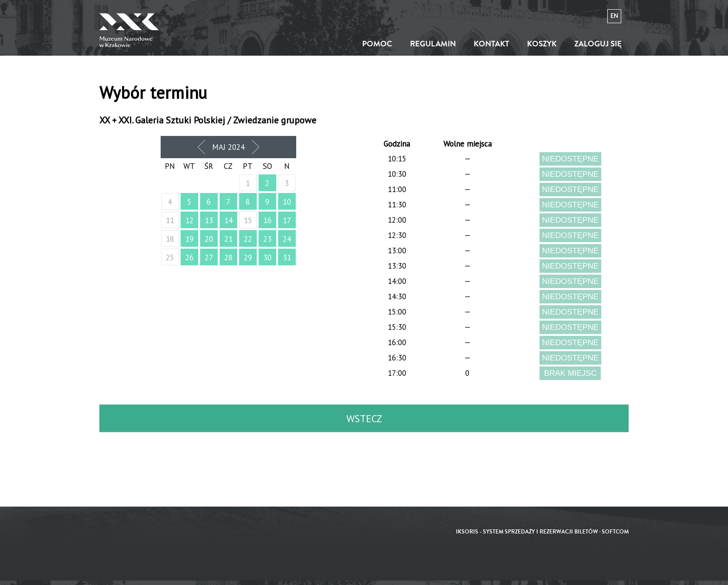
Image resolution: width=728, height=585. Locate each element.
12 (189, 220)
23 (267, 239)
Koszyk (542, 44)
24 (287, 239)
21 (228, 239)
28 (228, 257)
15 (248, 220)
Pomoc (377, 44)
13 (209, 220)
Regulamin (433, 44)
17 (287, 220)
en (614, 16)
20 (209, 239)
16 (267, 220)
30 (267, 257)
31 (287, 257)
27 (209, 257)
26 (189, 257)
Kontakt (491, 44)
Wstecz (364, 418)
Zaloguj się (598, 44)
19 (189, 239)
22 (248, 239)
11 (170, 220)
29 (248, 257)
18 (170, 239)
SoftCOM (615, 532)
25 (170, 257)
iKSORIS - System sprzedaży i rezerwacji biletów (527, 532)
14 (228, 220)
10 (287, 202)
